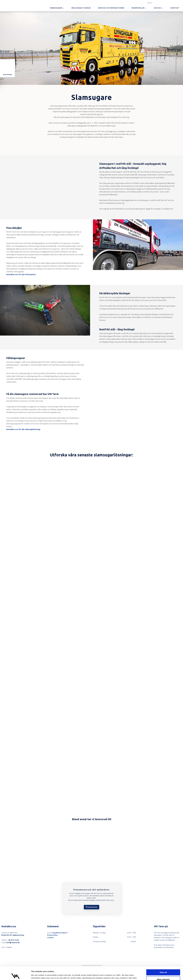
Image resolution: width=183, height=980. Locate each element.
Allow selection (163, 966)
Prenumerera (91, 907)
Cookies (50, 938)
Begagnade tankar (81, 8)
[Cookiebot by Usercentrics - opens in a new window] (15, 975)
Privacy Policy (52, 935)
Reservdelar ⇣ (139, 8)
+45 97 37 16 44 (13, 940)
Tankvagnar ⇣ (57, 8)
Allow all (163, 959)
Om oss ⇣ (159, 8)
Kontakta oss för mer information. (21, 274)
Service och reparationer (111, 8)
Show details (124, 975)
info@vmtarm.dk (13, 942)
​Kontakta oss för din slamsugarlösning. (23, 429)
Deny (163, 973)
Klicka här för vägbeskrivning (13, 935)
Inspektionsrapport (60, 933)
